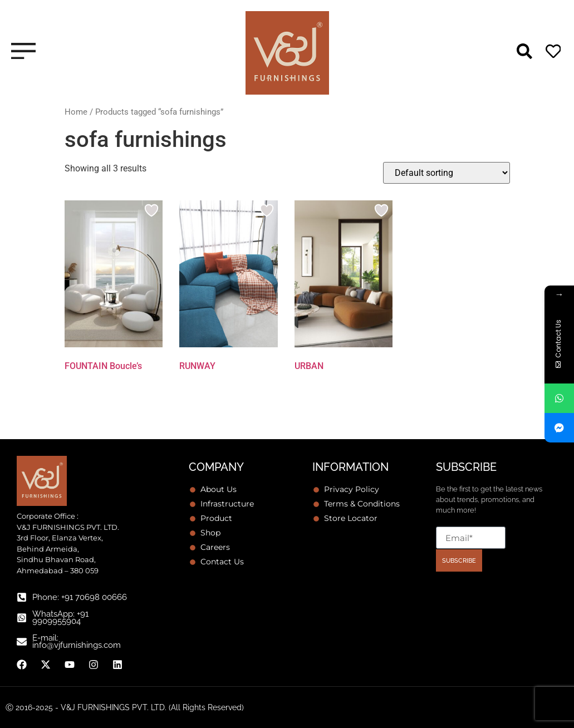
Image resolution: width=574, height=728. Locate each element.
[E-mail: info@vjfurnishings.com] (22, 642)
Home (76, 112)
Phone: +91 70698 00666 (80, 597)
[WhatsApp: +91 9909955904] (22, 618)
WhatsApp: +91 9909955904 (60, 618)
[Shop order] (447, 173)
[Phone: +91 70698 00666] (22, 597)
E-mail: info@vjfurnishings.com (77, 641)
